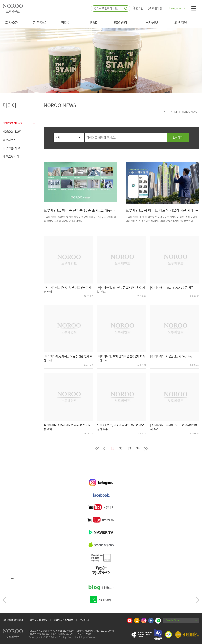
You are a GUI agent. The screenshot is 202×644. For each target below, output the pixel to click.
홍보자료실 (10, 140)
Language (177, 8)
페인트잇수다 (11, 157)
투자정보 (152, 22)
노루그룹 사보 (11, 148)
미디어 (66, 22)
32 (121, 448)
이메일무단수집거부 (64, 620)
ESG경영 (120, 22)
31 (112, 448)
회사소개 (12, 22)
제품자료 (40, 22)
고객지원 (181, 22)
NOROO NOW (12, 132)
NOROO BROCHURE (13, 620)
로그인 (138, 8)
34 (138, 448)
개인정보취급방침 (39, 620)
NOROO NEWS (12, 123)
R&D (94, 22)
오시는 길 (84, 620)
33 (129, 448)
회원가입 (155, 8)
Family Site (181, 620)
